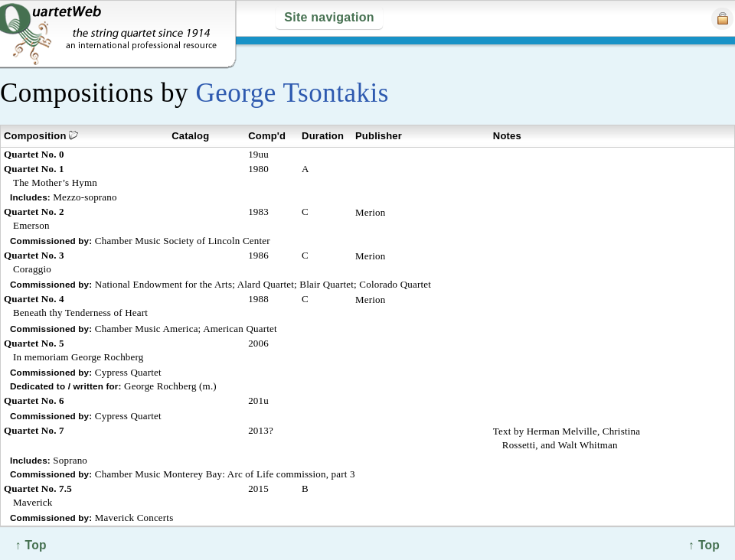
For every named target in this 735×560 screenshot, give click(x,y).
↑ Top (704, 545)
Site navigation (329, 17)
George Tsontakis (292, 93)
